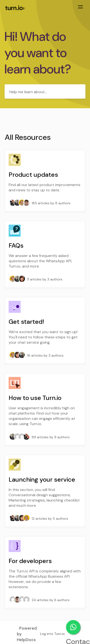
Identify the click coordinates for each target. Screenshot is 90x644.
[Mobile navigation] (80, 7)
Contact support (73, 627)
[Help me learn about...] (45, 91)
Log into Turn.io (52, 634)
